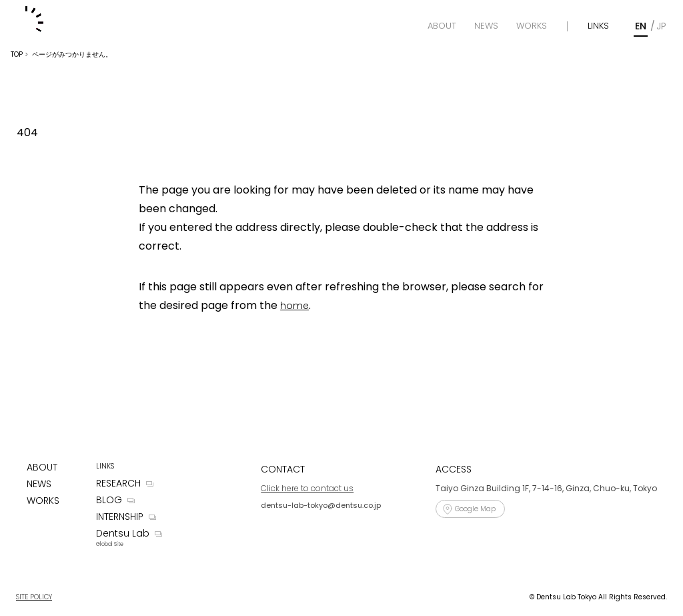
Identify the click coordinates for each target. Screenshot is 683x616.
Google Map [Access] (475, 509)
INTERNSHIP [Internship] (120, 517)
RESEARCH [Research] (118, 483)
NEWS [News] (39, 484)
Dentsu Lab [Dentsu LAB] (123, 533)
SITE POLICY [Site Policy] (34, 597)
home (294, 306)
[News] (486, 26)
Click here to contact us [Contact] (307, 488)
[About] (442, 26)
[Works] (532, 26)
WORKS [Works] (43, 501)
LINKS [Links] (598, 26)
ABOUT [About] (42, 467)
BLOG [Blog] (109, 500)
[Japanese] (661, 26)
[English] (641, 26)
